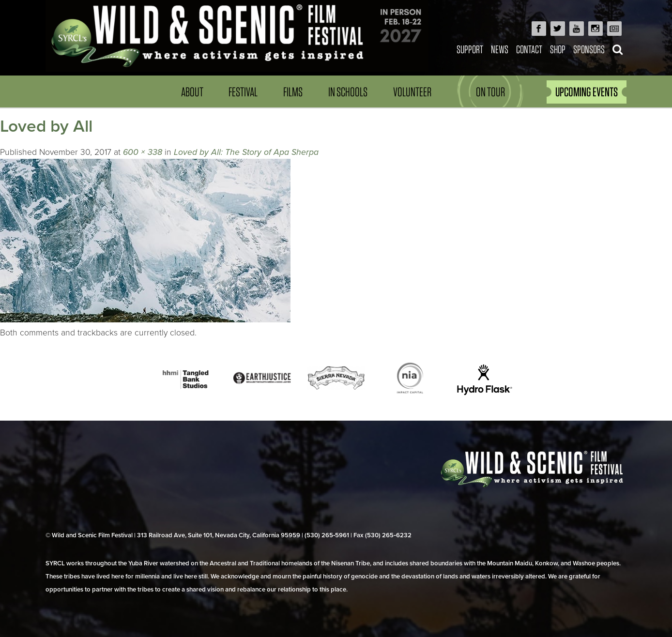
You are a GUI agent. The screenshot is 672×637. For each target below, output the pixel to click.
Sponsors (589, 49)
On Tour (490, 92)
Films (293, 92)
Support (470, 49)
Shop (558, 49)
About (192, 92)
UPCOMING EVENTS (587, 92)
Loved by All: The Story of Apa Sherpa (246, 152)
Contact (529, 49)
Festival (243, 92)
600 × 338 (143, 152)
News (500, 49)
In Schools (348, 92)
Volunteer (412, 92)
